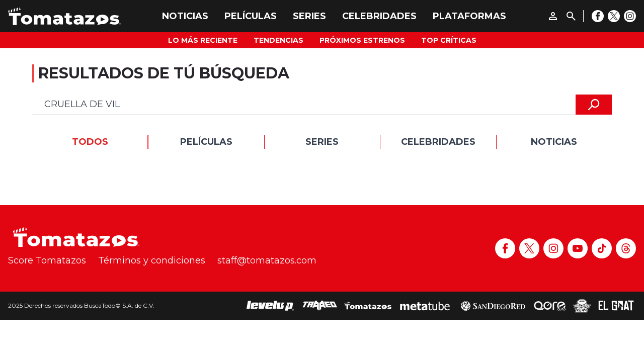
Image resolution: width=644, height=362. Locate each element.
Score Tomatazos (47, 260)
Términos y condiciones (152, 260)
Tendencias (278, 40)
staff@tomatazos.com (267, 260)
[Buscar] (571, 16)
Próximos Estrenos (362, 40)
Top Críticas (449, 40)
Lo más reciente (203, 40)
